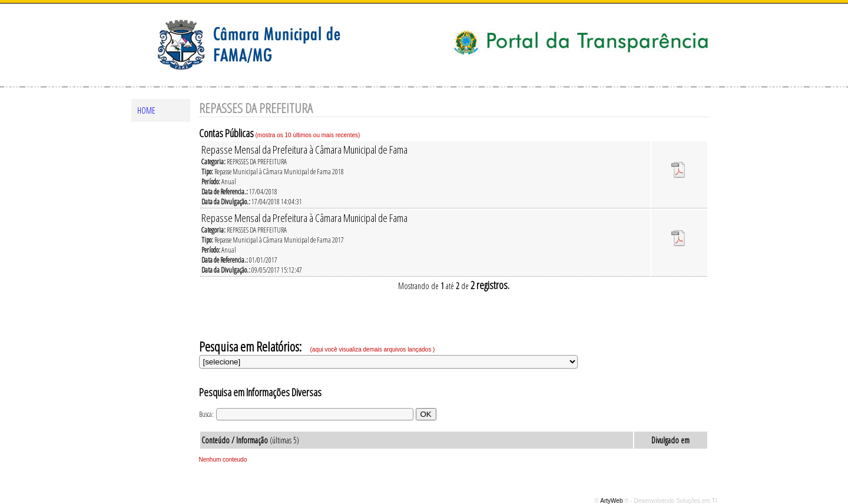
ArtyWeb (612, 501)
